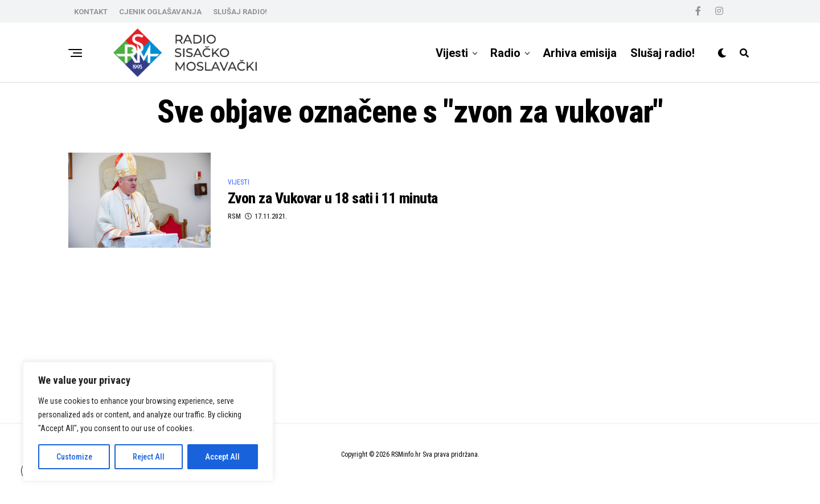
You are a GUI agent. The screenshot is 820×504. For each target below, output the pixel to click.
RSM (234, 216)
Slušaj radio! (663, 53)
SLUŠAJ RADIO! (240, 12)
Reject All (149, 457)
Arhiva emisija (580, 53)
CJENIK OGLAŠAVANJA (160, 12)
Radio (505, 53)
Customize (74, 457)
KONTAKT (91, 12)
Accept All (222, 457)
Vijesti (452, 53)
